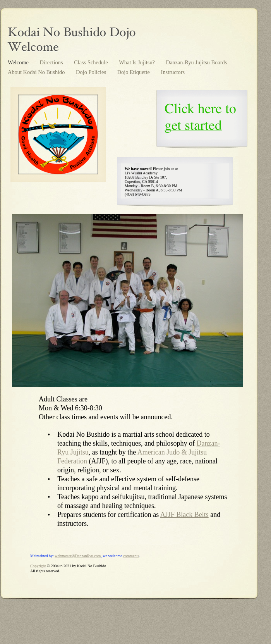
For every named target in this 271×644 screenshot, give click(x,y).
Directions (52, 62)
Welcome (19, 62)
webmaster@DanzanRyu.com (78, 556)
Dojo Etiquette (134, 72)
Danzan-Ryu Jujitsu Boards (197, 62)
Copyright (38, 566)
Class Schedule (92, 62)
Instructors (173, 72)
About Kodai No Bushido (37, 72)
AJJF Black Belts (184, 515)
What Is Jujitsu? (137, 62)
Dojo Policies (92, 72)
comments (131, 556)
